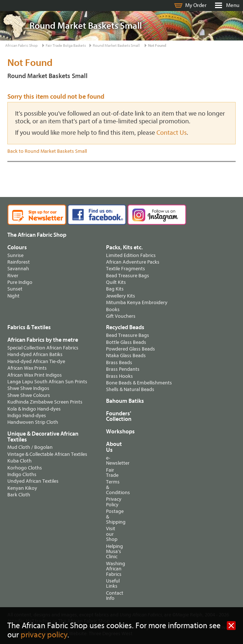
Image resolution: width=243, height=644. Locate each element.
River (13, 276)
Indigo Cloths (22, 474)
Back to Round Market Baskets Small (47, 151)
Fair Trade (109, 473)
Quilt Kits (116, 282)
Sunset (15, 289)
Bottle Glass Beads (126, 342)
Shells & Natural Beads (130, 389)
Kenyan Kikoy (22, 488)
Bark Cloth (19, 495)
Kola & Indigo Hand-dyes (34, 409)
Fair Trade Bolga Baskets (66, 45)
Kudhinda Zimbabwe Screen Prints (45, 402)
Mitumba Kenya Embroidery (137, 302)
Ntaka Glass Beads (126, 356)
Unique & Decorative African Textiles (43, 437)
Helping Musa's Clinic (109, 552)
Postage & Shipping (109, 517)
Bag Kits (115, 289)
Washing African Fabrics (109, 569)
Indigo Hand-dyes (27, 416)
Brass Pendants (123, 369)
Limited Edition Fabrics (131, 255)
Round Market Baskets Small (116, 45)
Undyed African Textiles (33, 481)
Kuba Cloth (20, 461)
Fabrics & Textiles (29, 327)
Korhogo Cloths (25, 468)
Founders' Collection (119, 416)
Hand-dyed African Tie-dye (36, 361)
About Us (109, 447)
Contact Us (172, 133)
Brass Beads (119, 363)
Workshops (113, 432)
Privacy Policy (109, 502)
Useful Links (109, 583)
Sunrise (15, 255)
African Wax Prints (27, 368)
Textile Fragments (126, 269)
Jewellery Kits (121, 296)
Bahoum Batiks (125, 401)
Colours (17, 247)
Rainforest (19, 262)
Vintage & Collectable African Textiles (47, 454)
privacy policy (44, 635)
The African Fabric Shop (37, 235)
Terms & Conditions (109, 487)
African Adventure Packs (133, 262)
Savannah (18, 269)
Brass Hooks (119, 376)
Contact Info (109, 596)
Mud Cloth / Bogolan (30, 447)
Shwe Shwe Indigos (28, 388)
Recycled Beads (125, 327)
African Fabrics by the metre (43, 340)
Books (113, 309)
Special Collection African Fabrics (43, 348)
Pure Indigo (20, 282)
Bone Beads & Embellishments (139, 383)
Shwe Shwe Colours (29, 395)
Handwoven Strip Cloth (33, 422)
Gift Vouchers (121, 316)
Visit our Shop (109, 534)
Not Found (157, 45)
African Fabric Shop (21, 45)
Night (13, 296)
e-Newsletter (109, 460)
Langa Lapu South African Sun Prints (47, 382)
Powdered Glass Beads (131, 349)
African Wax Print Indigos (35, 375)
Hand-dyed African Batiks (35, 354)
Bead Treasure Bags (128, 276)
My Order (196, 5)
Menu (233, 5)
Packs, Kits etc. (124, 247)
